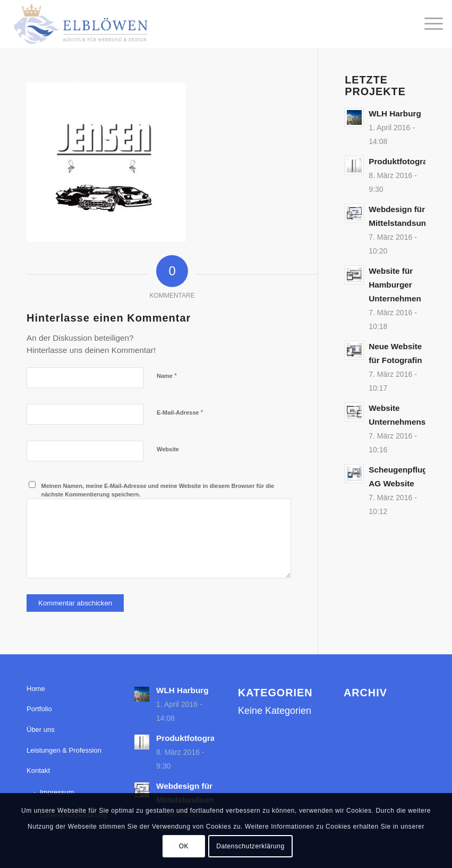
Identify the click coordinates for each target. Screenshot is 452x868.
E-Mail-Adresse (180, 412)
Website (168, 449)
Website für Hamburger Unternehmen (395, 285)
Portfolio (39, 709)
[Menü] (428, 24)
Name (167, 376)
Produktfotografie (403, 161)
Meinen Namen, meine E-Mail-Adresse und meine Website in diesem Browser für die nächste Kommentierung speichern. (158, 490)
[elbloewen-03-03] (80, 24)
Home (36, 689)
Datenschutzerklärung (250, 846)
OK (184, 846)
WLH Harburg (395, 113)
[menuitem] (428, 24)
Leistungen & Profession (64, 750)
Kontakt (38, 770)
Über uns (41, 730)
